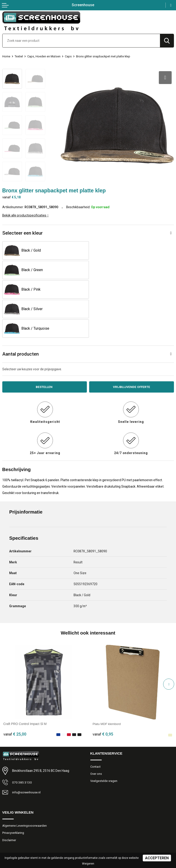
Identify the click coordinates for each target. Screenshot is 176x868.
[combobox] (81, 41)
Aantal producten (21, 314)
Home (6, 56)
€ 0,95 (103, 695)
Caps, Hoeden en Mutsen (44, 56)
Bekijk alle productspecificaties (25, 215)
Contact (96, 727)
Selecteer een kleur (22, 232)
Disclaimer (9, 801)
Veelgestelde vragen (104, 742)
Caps (69, 56)
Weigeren (88, 864)
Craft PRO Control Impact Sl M (25, 684)
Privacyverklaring (13, 794)
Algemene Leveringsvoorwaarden (25, 786)
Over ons (96, 734)
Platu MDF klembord (107, 684)
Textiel (19, 56)
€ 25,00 (15, 695)
